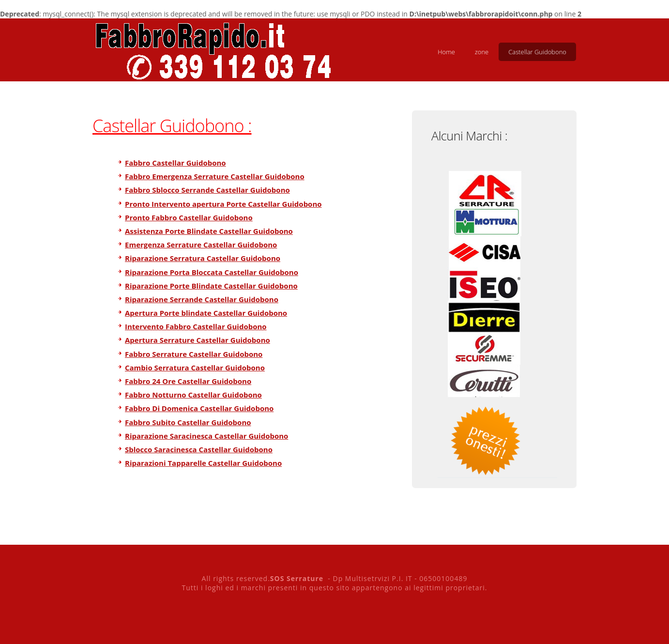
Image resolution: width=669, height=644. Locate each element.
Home (446, 52)
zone (482, 52)
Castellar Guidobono (537, 52)
